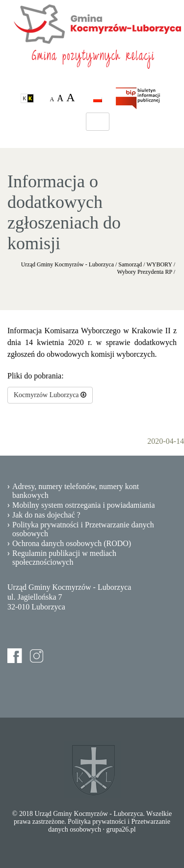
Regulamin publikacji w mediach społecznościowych (64, 558)
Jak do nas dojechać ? (46, 515)
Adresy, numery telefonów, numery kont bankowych (76, 491)
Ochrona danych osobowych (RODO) (72, 543)
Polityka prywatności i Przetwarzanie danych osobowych (83, 529)
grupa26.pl (121, 829)
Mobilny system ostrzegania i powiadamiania (84, 505)
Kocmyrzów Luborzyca (50, 395)
